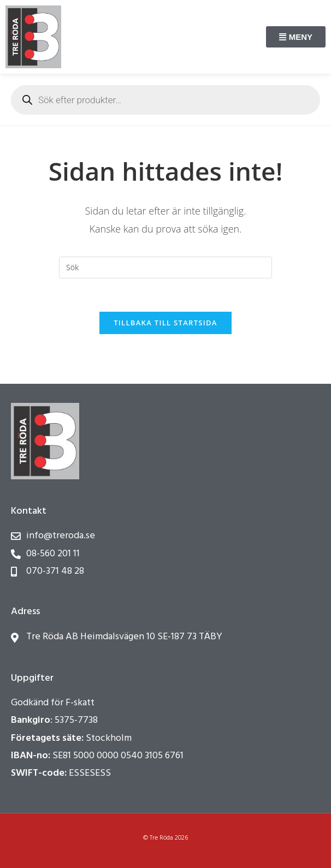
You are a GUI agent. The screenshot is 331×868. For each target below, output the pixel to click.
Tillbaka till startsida (165, 323)
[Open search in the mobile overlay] (165, 100)
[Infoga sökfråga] (165, 267)
